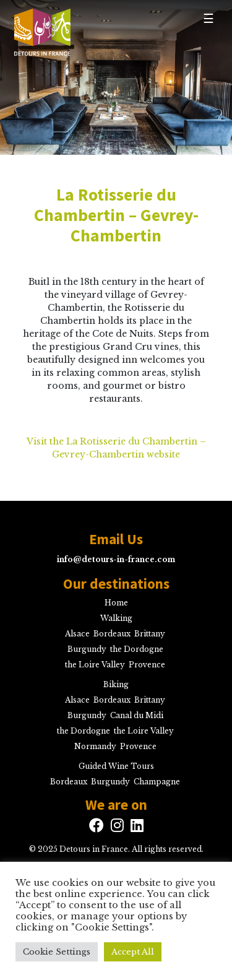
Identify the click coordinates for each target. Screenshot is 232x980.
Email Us (116, 539)
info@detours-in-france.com (116, 559)
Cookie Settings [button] (57, 952)
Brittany (150, 634)
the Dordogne (137, 649)
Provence (147, 665)
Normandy (95, 746)
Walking (116, 618)
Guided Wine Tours (116, 766)
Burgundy (87, 649)
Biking (116, 684)
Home (116, 603)
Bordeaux (112, 634)
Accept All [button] (133, 952)
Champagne (157, 782)
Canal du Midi (137, 715)
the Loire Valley (95, 665)
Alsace (77, 634)
